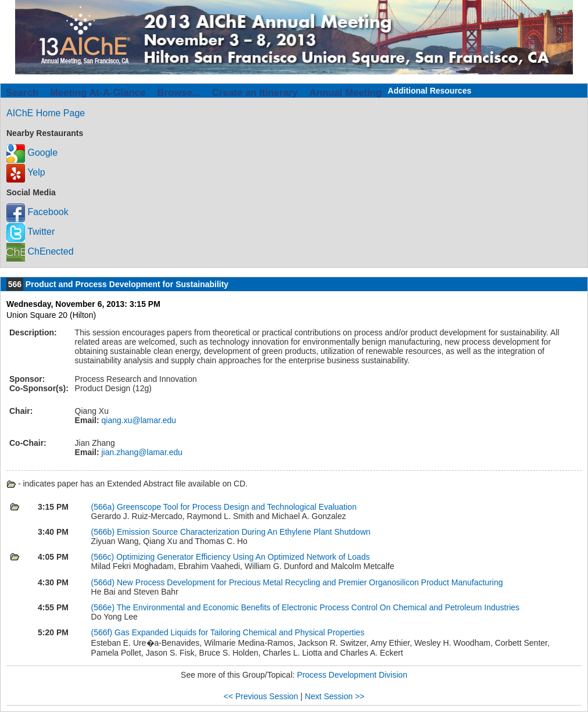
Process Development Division (352, 675)
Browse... (179, 93)
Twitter (31, 232)
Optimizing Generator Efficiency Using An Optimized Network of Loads (243, 557)
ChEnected (40, 251)
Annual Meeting (345, 93)
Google (32, 153)
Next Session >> (335, 696)
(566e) (104, 607)
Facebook (37, 212)
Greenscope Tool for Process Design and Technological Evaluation (237, 507)
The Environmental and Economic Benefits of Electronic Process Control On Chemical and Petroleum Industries (318, 607)
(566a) (104, 507)
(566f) (103, 632)
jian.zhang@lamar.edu (141, 452)
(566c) (104, 557)
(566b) (104, 532)
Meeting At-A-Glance (98, 93)
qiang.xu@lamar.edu (138, 420)
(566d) (104, 582)
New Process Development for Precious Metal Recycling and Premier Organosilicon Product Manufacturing (310, 582)
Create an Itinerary (255, 93)
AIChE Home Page (46, 113)
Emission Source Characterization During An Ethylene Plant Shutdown (244, 532)
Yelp (26, 172)
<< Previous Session (261, 696)
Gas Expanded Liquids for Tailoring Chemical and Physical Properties (239, 632)
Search (22, 93)
